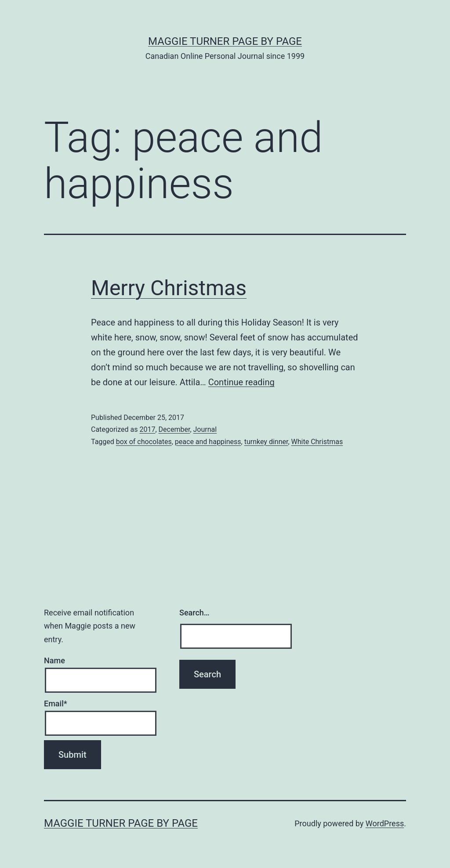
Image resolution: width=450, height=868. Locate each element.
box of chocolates (144, 442)
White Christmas (317, 442)
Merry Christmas (169, 288)
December (174, 429)
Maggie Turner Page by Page (225, 41)
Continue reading (241, 382)
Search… (194, 613)
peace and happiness (208, 442)
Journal (205, 429)
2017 (147, 429)
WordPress (385, 823)
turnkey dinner (266, 442)
